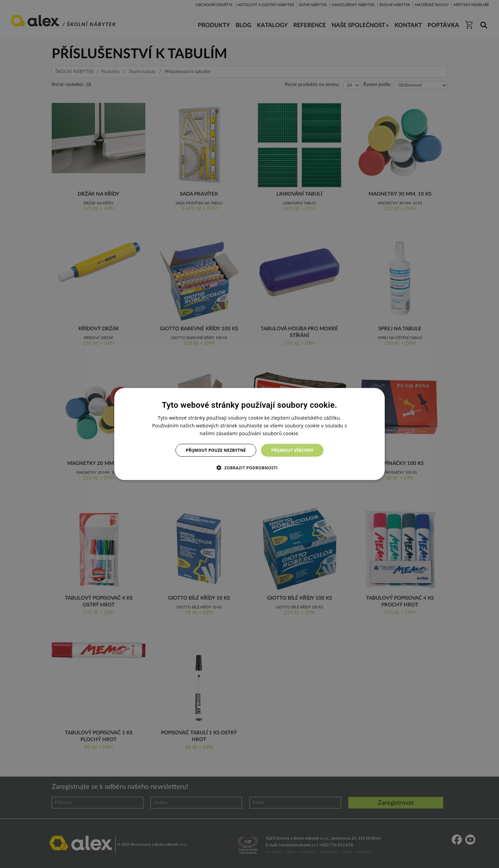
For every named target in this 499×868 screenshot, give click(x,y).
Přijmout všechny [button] (292, 450)
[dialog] (249, 434)
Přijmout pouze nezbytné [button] (216, 450)
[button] (250, 468)
